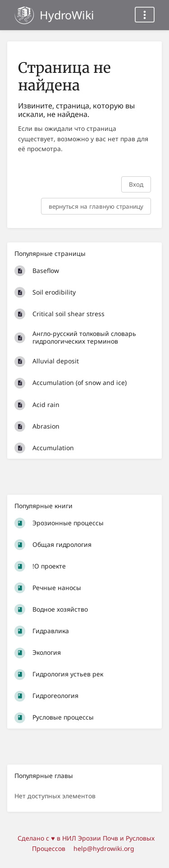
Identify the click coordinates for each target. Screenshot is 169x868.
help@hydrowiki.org (104, 848)
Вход (136, 184)
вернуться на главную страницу (96, 206)
